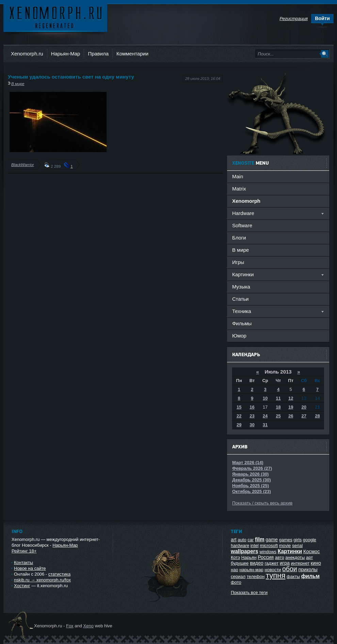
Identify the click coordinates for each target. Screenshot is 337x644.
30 (252, 425)
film (260, 539)
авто (280, 557)
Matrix (239, 189)
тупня (276, 575)
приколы (308, 569)
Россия (266, 557)
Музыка (241, 287)
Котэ (235, 557)
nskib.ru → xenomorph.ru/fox (42, 580)
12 (291, 398)
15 (239, 407)
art (234, 540)
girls (298, 540)
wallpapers (245, 551)
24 (265, 416)
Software (242, 225)
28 (317, 416)
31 (265, 425)
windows (268, 552)
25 (278, 416)
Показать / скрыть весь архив (262, 503)
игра (285, 563)
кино (316, 563)
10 (265, 398)
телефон (256, 576)
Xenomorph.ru (27, 54)
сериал (238, 576)
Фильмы (242, 323)
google (310, 540)
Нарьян (249, 557)
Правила (98, 54)
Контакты (23, 563)
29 (239, 425)
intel (255, 546)
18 (278, 407)
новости (273, 570)
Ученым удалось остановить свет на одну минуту (71, 77)
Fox (70, 626)
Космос (311, 551)
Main (238, 176)
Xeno (89, 626)
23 (252, 416)
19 (291, 407)
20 (304, 407)
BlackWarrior (23, 164)
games (286, 540)
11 (278, 398)
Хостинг (22, 586)
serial (297, 546)
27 (304, 416)
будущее (240, 563)
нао (235, 570)
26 (291, 416)
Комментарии (132, 54)
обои (290, 569)
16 (252, 407)
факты (293, 576)
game (272, 540)
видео (257, 563)
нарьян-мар (251, 570)
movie (285, 546)
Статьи (240, 299)
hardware (240, 546)
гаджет (271, 563)
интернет (300, 563)
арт (309, 557)
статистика (59, 574)
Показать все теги (249, 592)
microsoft (269, 546)
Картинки (290, 551)
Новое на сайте (30, 568)
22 (239, 416)
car (251, 540)
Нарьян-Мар (66, 54)
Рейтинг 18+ (24, 551)
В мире (18, 84)
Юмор (239, 336)
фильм (310, 576)
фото (236, 582)
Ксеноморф (55, 17)
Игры (238, 262)
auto (242, 540)
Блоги (239, 238)
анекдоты (295, 557)
